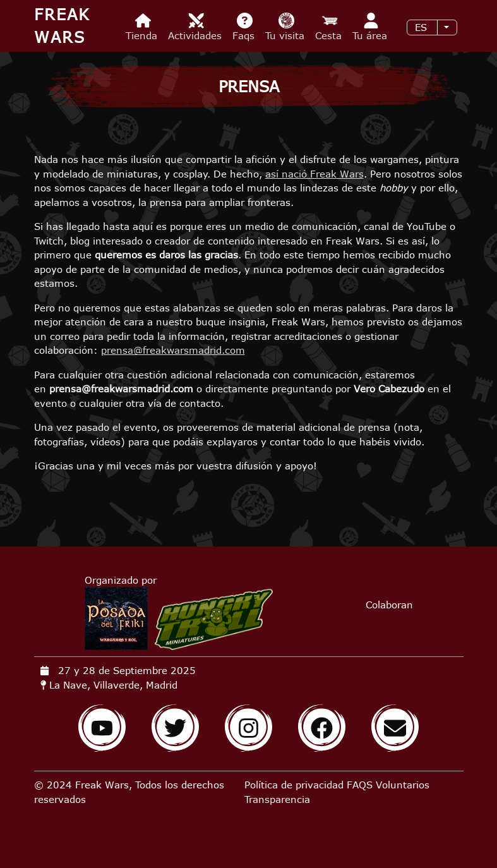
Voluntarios (403, 785)
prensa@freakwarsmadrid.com (173, 350)
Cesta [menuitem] (330, 27)
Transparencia (277, 799)
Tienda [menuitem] (143, 27)
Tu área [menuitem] (371, 27)
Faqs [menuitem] (245, 27)
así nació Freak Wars (314, 174)
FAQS (360, 785)
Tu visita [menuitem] (286, 27)
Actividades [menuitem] (196, 27)
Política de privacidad (294, 785)
